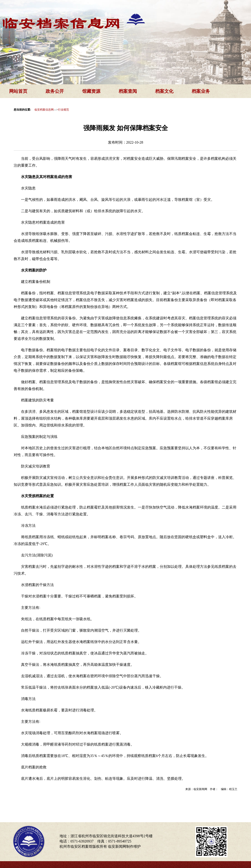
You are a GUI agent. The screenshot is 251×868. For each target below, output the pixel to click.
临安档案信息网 (44, 110)
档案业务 (201, 91)
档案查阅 (128, 91)
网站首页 (18, 91)
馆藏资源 (91, 91)
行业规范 (63, 110)
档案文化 (164, 91)
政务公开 (55, 91)
